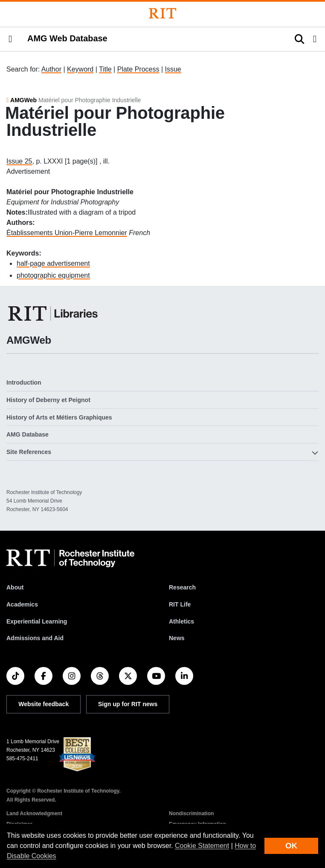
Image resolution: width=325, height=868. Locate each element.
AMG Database (28, 434)
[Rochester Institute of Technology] (162, 13)
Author (51, 69)
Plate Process (138, 69)
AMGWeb (23, 100)
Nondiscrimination (191, 813)
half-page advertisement (53, 263)
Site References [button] (29, 452)
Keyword (80, 69)
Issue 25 (19, 161)
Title (105, 69)
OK (291, 846)
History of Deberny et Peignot (48, 400)
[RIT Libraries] (54, 313)
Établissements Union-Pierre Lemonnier (67, 233)
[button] (10, 39)
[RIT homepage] (70, 558)
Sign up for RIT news (128, 704)
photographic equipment (53, 275)
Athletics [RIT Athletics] (181, 621)
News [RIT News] (177, 638)
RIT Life (180, 604)
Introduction (24, 382)
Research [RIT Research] (182, 587)
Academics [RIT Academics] (22, 604)
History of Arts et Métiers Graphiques (59, 417)
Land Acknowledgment (34, 813)
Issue (173, 69)
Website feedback (44, 704)
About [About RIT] (15, 587)
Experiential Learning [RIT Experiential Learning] (37, 621)
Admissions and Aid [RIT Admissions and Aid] (35, 638)
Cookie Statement (202, 846)
